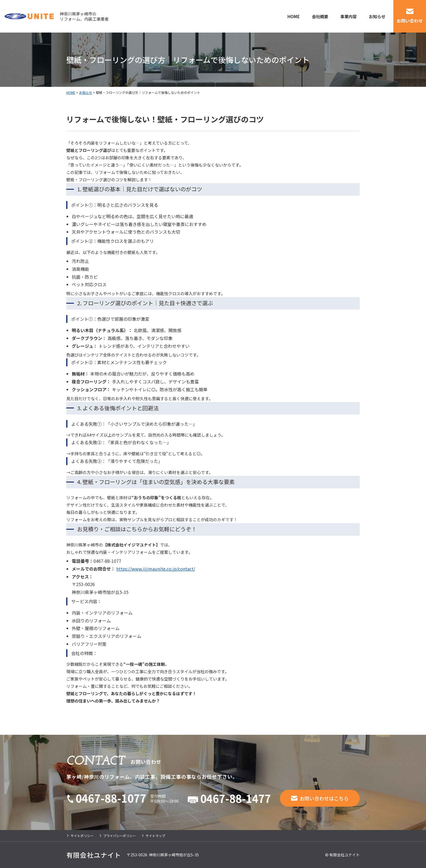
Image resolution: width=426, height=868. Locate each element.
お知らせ (377, 16)
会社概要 (320, 16)
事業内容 (349, 16)
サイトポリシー (82, 836)
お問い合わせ (410, 21)
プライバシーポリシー (120, 836)
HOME (294, 16)
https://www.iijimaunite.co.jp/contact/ (156, 569)
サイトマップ (155, 836)
